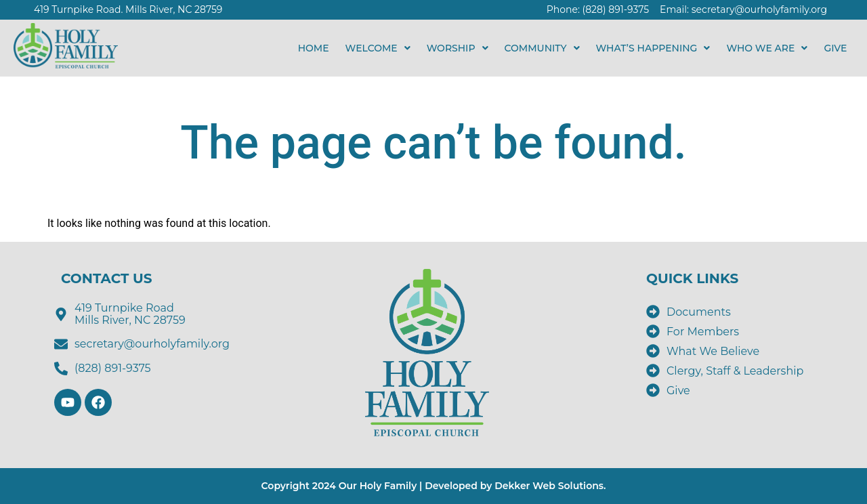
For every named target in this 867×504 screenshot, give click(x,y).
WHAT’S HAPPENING (653, 48)
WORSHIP (458, 48)
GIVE (838, 48)
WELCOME (378, 48)
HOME (314, 48)
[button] (378, 48)
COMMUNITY (542, 48)
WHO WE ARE (767, 48)
